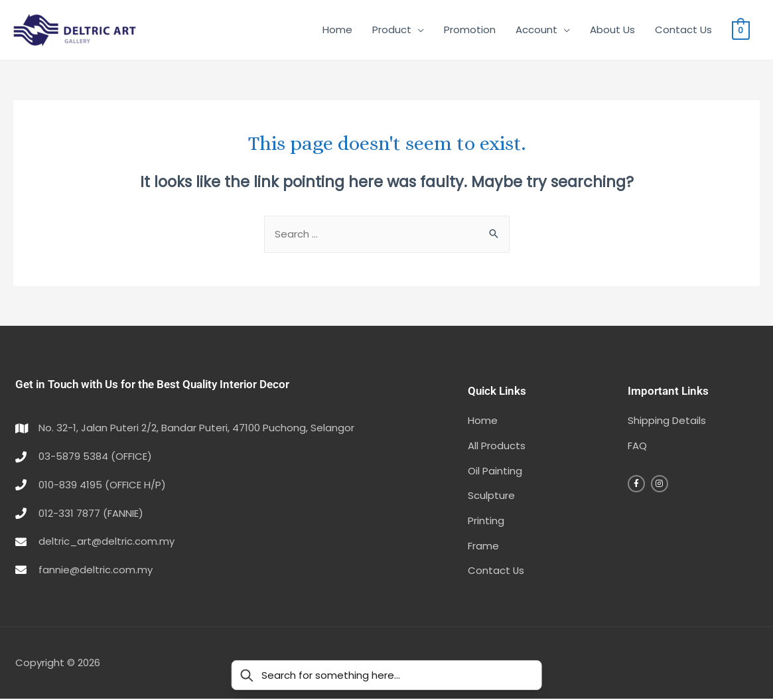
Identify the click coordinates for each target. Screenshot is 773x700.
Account (536, 30)
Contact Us (683, 30)
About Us (612, 30)
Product (392, 30)
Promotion (470, 30)
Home (337, 30)
